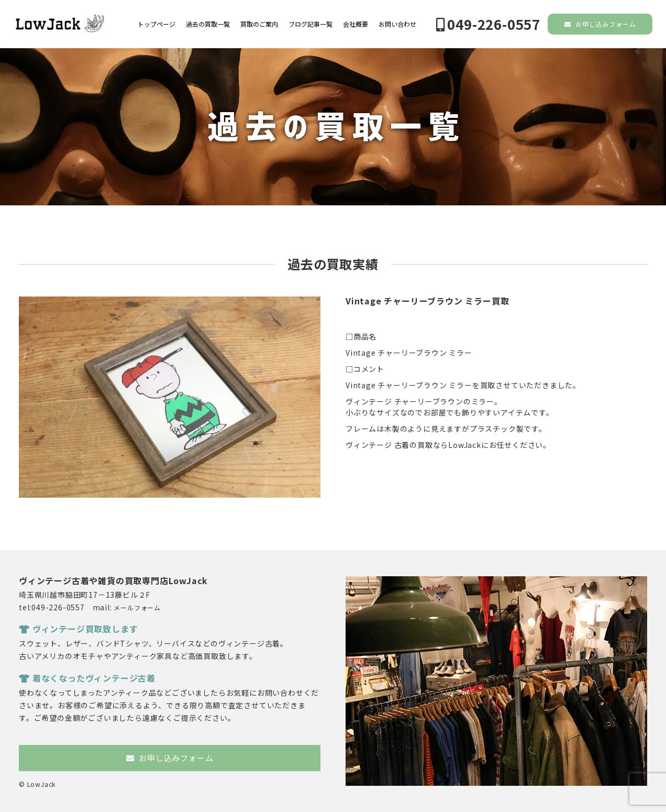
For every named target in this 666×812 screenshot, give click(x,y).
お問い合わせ (397, 24)
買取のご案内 (259, 24)
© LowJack (37, 784)
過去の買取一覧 (208, 24)
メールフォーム (137, 607)
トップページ (157, 24)
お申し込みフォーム (600, 24)
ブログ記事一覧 (310, 24)
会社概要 (356, 24)
